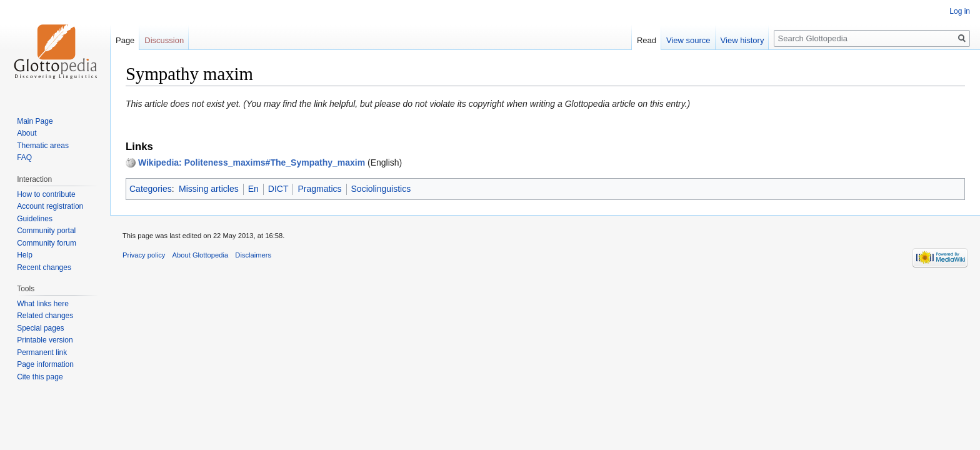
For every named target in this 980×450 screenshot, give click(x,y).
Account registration (50, 206)
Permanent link (42, 352)
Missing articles (209, 189)
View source (688, 40)
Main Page (35, 121)
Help (25, 255)
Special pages (40, 328)
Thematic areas (43, 146)
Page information (45, 364)
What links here (43, 304)
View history (742, 40)
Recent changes (44, 267)
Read (647, 40)
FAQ (24, 157)
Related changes (45, 316)
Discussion (164, 40)
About (27, 133)
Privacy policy (144, 255)
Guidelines (35, 219)
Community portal (46, 231)
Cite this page (40, 377)
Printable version (45, 340)
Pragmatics (319, 189)
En (253, 189)
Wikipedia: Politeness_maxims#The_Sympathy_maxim (252, 162)
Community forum (47, 243)
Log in (960, 11)
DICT (278, 189)
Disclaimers (253, 255)
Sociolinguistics (381, 189)
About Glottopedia (201, 255)
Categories (151, 189)
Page (125, 40)
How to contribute (46, 194)
